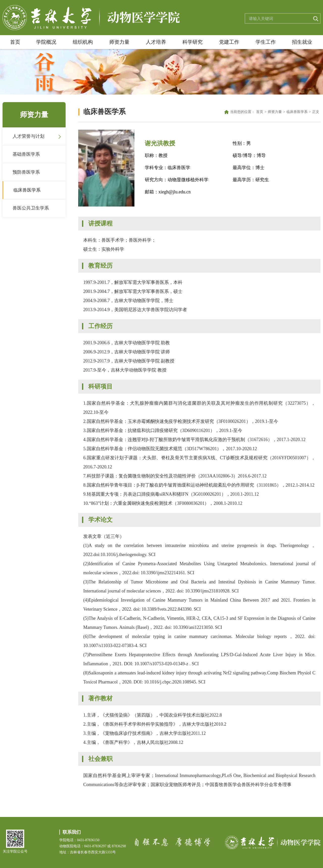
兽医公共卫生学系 (31, 208)
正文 (316, 112)
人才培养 (156, 42)
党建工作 (229, 42)
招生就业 (302, 42)
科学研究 (193, 42)
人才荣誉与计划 (29, 136)
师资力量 (119, 42)
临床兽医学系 (27, 190)
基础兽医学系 (26, 154)
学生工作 (266, 42)
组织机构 (83, 42)
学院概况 (46, 42)
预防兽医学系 (26, 172)
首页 (15, 42)
